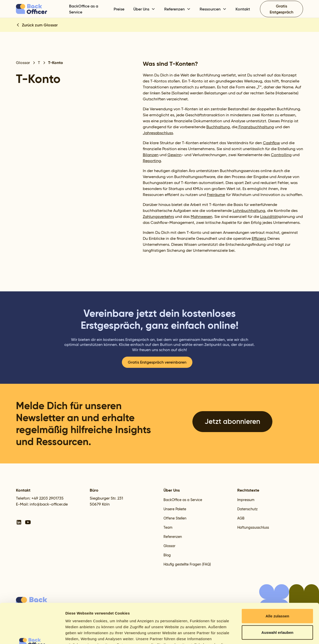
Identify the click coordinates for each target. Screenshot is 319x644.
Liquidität (269, 217)
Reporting (152, 161)
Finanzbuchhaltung (256, 127)
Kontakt (243, 9)
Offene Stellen (175, 518)
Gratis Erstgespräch (281, 9)
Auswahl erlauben (277, 595)
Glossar (169, 546)
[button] (144, 9)
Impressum (246, 500)
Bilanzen (151, 155)
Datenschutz (247, 509)
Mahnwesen (201, 217)
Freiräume (216, 195)
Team (168, 527)
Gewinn (174, 155)
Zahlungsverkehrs (158, 217)
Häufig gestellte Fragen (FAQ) (187, 564)
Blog (167, 555)
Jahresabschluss (158, 133)
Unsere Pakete (175, 509)
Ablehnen (277, 611)
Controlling (281, 155)
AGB (241, 518)
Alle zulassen (277, 579)
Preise (119, 9)
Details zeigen (265, 634)
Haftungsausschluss (253, 527)
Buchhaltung (218, 127)
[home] (40, 9)
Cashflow (271, 143)
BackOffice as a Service (84, 9)
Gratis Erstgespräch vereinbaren (157, 362)
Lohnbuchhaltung (249, 211)
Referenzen (173, 537)
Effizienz (259, 238)
